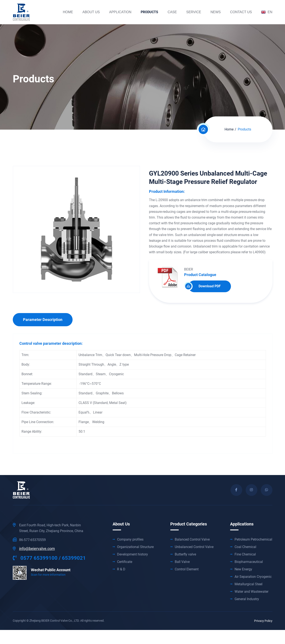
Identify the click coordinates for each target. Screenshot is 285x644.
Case (172, 12)
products (149, 12)
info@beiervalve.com (37, 549)
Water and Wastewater (251, 592)
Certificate (125, 562)
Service (194, 12)
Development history (132, 554)
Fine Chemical (245, 554)
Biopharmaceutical (249, 562)
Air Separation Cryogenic (253, 577)
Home (68, 12)
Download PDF (205, 286)
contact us (241, 12)
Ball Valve (182, 562)
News (216, 12)
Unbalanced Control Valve (194, 547)
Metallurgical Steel (248, 584)
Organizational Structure (135, 547)
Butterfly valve (185, 554)
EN (267, 12)
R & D (121, 569)
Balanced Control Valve (192, 540)
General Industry (247, 599)
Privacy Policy (263, 621)
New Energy (243, 569)
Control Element (187, 569)
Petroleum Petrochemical (253, 540)
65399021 (74, 558)
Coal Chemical (245, 547)
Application (120, 12)
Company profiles (130, 540)
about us (91, 12)
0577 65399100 (35, 558)
